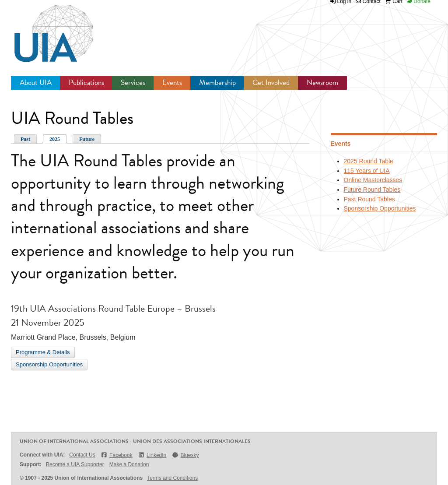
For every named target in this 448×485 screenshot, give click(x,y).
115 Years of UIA (367, 171)
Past (25, 139)
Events (172, 83)
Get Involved (271, 83)
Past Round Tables (369, 199)
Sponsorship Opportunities (49, 364)
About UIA (36, 83)
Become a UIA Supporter (75, 464)
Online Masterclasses (373, 180)
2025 (55, 139)
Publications (86, 83)
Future (87, 139)
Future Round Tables (372, 190)
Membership (217, 83)
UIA (44, 28)
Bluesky (185, 455)
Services (133, 83)
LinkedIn (152, 455)
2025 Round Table (369, 161)
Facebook (117, 455)
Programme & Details (43, 352)
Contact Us (82, 455)
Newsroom (322, 83)
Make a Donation (129, 464)
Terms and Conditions (172, 478)
